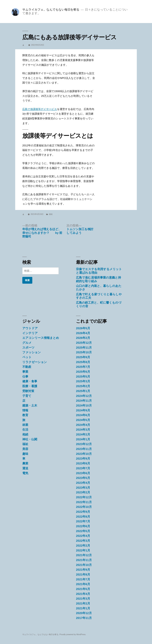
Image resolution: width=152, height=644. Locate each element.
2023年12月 (84, 444)
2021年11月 (84, 560)
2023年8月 (83, 463)
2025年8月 (83, 362)
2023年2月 (83, 492)
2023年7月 (83, 468)
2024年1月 (83, 439)
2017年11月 (84, 618)
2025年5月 (83, 377)
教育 (25, 415)
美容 (25, 449)
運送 (25, 468)
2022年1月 (83, 550)
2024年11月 (84, 401)
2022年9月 (83, 512)
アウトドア (30, 328)
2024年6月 (83, 415)
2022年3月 (83, 541)
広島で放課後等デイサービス (40, 109)
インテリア (30, 333)
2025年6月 (83, 372)
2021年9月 (83, 570)
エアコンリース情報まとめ (41, 338)
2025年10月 (84, 352)
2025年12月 (84, 343)
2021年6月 (83, 584)
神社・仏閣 (30, 439)
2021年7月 (83, 579)
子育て (27, 396)
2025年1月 (83, 391)
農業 (25, 463)
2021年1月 (83, 608)
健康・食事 (30, 381)
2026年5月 (83, 328)
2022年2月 (83, 546)
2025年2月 (83, 386)
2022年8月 (83, 517)
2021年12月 (84, 555)
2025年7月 (83, 367)
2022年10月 (84, 507)
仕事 (25, 377)
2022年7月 (83, 521)
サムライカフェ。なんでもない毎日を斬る (51, 10)
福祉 (51, 214)
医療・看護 (30, 386)
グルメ (27, 343)
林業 (25, 425)
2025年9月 (83, 357)
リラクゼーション (35, 362)
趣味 (25, 454)
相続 (25, 434)
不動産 (27, 367)
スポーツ (28, 348)
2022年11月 (84, 502)
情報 (25, 410)
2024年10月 (84, 405)
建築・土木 (30, 405)
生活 (25, 430)
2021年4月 (83, 594)
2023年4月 (83, 483)
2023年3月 (83, 488)
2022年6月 (83, 526)
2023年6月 (83, 473)
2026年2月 (83, 338)
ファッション (32, 352)
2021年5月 (83, 589)
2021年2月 (83, 603)
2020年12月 (84, 613)
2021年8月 (83, 575)
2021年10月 (84, 565)
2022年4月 (83, 536)
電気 (25, 473)
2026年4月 (83, 333)
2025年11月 (84, 348)
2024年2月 (83, 434)
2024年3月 (83, 430)
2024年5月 (83, 420)
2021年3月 (83, 599)
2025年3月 (83, 381)
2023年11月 (84, 449)
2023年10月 (84, 454)
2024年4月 (83, 425)
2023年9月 (83, 459)
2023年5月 (83, 478)
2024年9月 (83, 410)
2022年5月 (83, 531)
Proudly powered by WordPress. (73, 634)
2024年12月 (84, 396)
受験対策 (28, 391)
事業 (25, 372)
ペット (27, 357)
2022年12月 (84, 497)
